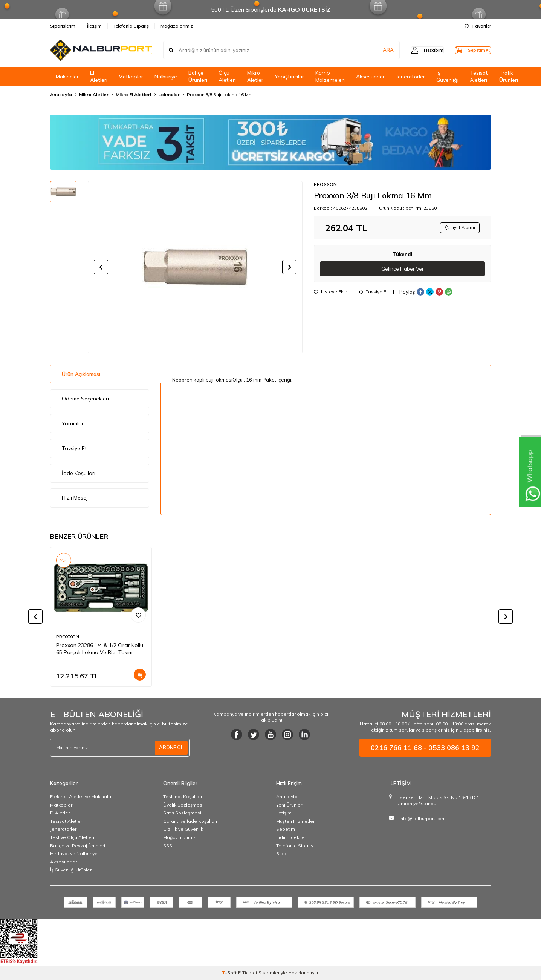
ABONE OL (170, 748)
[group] (195, 267)
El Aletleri (99, 76)
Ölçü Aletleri (227, 76)
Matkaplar (131, 77)
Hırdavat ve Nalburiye (74, 853)
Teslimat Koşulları (183, 797)
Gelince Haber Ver (403, 271)
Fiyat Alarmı (457, 228)
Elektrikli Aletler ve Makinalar (81, 797)
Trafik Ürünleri (509, 76)
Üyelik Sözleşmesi (183, 805)
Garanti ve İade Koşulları (190, 821)
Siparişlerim (63, 26)
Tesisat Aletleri (479, 76)
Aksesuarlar (370, 77)
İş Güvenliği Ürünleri (71, 870)
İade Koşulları (79, 473)
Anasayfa (61, 94)
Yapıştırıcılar (289, 77)
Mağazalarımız (177, 26)
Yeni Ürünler (289, 805)
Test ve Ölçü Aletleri (72, 837)
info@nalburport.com (423, 818)
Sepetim (286, 829)
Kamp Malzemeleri (330, 76)
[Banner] (270, 142)
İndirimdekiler (291, 837)
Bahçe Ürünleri (198, 76)
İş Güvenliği (447, 76)
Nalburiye (166, 77)
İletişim (94, 26)
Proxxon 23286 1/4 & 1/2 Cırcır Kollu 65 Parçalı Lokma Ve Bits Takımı (100, 649)
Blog (281, 853)
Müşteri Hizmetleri (296, 821)
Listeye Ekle (331, 294)
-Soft (230, 973)
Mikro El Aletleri (133, 94)
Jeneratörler (410, 77)
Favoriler (478, 26)
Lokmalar (169, 94)
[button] (101, 267)
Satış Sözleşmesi (182, 813)
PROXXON (325, 184)
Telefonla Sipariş (131, 26)
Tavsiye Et (373, 294)
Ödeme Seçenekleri (85, 399)
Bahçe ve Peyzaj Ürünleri (78, 846)
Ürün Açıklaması (81, 374)
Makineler (67, 77)
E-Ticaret (248, 973)
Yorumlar (73, 423)
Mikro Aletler (255, 76)
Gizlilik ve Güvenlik (183, 829)
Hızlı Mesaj (75, 498)
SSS (168, 846)
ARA (373, 50)
